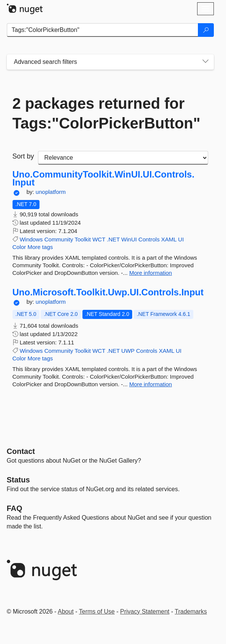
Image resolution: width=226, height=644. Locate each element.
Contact (21, 451)
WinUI (129, 239)
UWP (128, 351)
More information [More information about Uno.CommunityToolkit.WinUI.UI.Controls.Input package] (151, 273)
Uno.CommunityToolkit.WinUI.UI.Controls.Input (104, 178)
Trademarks (191, 611)
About (66, 611)
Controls (149, 239)
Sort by (23, 156)
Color (19, 247)
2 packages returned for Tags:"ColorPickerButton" (107, 113)
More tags (40, 247)
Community (59, 239)
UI (181, 239)
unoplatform (51, 192)
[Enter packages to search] (103, 30)
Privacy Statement (145, 611)
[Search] (206, 30)
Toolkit (83, 239)
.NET (113, 239)
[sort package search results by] (123, 158)
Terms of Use (97, 611)
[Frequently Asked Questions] (15, 508)
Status (18, 480)
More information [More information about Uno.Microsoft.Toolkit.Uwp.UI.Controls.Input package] (151, 384)
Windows (31, 239)
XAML (169, 239)
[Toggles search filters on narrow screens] (205, 62)
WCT (99, 239)
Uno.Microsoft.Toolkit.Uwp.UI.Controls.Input (108, 292)
